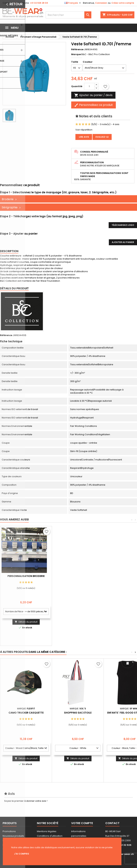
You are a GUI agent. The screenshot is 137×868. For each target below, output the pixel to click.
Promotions (9, 831)
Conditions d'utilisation (50, 836)
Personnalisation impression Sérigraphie (26, 577)
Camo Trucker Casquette (26, 713)
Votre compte (82, 823)
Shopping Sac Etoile (78, 713)
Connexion (101, 3)
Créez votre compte (123, 3)
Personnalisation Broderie (78, 576)
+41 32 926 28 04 (39, 3)
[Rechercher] (68, 15)
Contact (7, 3)
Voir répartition (84, 130)
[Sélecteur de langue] (73, 3)
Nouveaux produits (13, 836)
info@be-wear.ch (123, 854)
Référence (77, 50)
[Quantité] (89, 86)
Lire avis (84, 137)
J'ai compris (22, 854)
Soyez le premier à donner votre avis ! (26, 801)
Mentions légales (47, 831)
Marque (76, 54)
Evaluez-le (102, 137)
